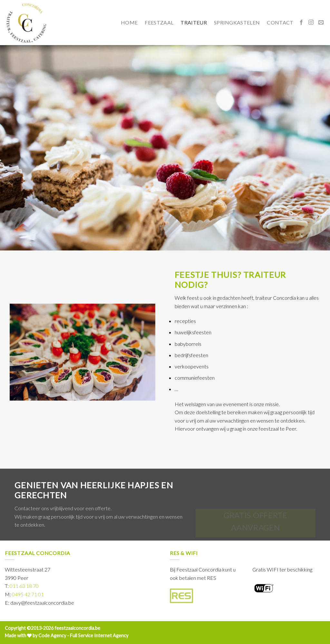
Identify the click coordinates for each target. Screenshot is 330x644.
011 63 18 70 (24, 586)
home (129, 22)
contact (280, 22)
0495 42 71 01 (28, 594)
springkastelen (237, 22)
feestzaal (159, 22)
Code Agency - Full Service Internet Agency (83, 635)
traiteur (194, 22)
